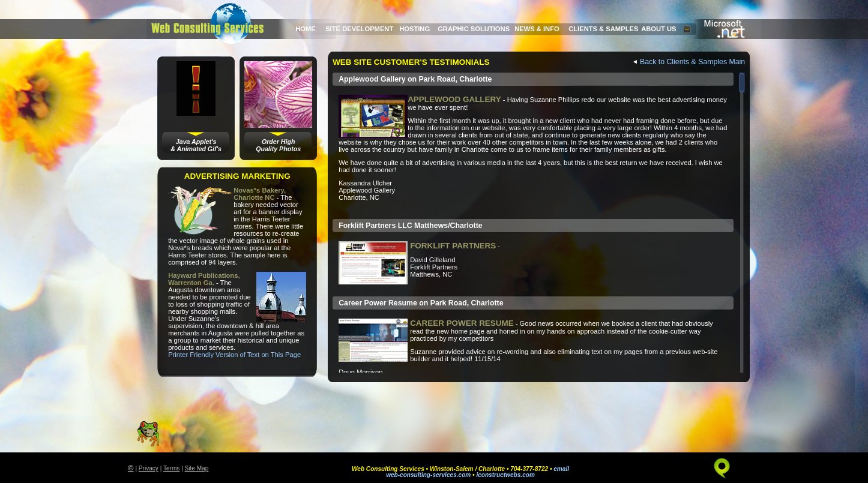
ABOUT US (659, 29)
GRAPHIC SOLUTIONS (474, 29)
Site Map (197, 468)
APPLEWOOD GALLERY (454, 99)
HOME (306, 29)
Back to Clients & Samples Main (692, 62)
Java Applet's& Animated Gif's (196, 145)
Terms (171, 468)
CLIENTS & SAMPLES (603, 29)
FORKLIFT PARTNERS (453, 246)
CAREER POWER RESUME (462, 323)
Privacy (149, 468)
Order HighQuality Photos (278, 145)
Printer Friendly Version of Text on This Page (234, 355)
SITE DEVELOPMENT (359, 29)
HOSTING (414, 29)
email (561, 469)
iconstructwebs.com (505, 475)
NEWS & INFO (537, 29)
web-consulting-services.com (428, 475)
